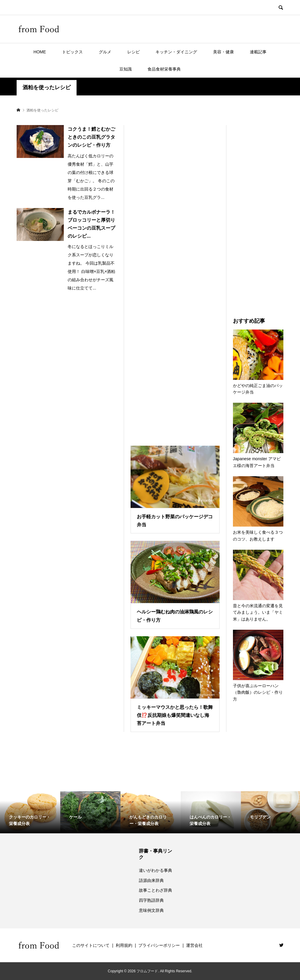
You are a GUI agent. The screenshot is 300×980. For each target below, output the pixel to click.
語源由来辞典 (151, 880)
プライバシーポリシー (159, 945)
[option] (30, 812)
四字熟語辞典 (151, 900)
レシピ (134, 52)
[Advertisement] (175, 278)
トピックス (72, 52)
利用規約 (124, 945)
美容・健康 (223, 52)
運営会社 (194, 945)
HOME (40, 52)
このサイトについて (91, 945)
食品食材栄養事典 (164, 69)
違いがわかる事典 (155, 870)
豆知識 (126, 69)
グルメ (105, 52)
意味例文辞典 (151, 910)
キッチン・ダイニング (176, 52)
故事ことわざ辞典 (155, 890)
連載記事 (258, 52)
